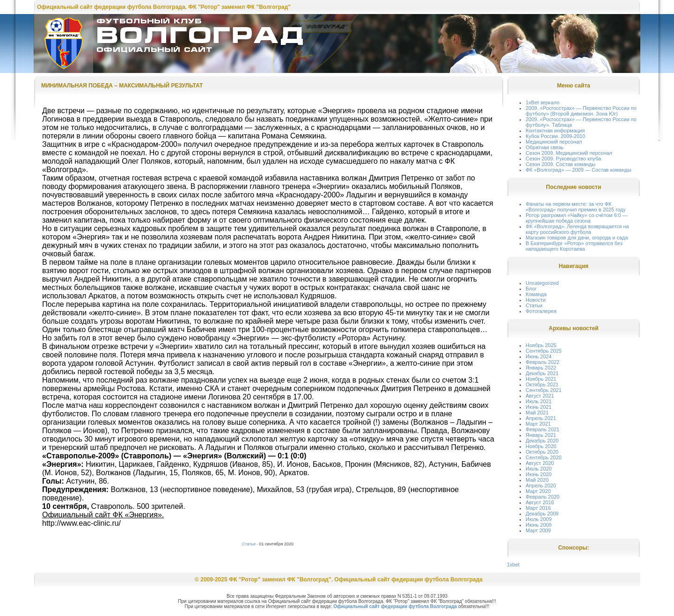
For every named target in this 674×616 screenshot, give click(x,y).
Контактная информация (555, 130)
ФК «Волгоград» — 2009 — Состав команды (579, 170)
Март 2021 (538, 424)
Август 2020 (540, 463)
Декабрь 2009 (542, 514)
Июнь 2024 (539, 356)
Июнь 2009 (539, 525)
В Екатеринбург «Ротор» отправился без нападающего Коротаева (574, 246)
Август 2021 (540, 396)
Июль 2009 (539, 519)
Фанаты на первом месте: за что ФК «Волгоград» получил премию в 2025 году (576, 207)
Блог (531, 289)
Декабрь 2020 (542, 441)
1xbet (513, 565)
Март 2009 (538, 530)
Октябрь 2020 (542, 452)
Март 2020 (538, 491)
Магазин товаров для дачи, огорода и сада (577, 238)
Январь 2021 (541, 435)
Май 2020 (537, 480)
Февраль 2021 (542, 429)
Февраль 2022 (542, 362)
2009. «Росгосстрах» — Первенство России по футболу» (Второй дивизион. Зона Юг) (581, 111)
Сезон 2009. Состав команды (560, 164)
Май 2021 (537, 413)
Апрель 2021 (541, 418)
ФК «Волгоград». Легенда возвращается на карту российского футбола (577, 229)
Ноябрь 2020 (541, 446)
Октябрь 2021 (542, 384)
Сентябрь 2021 (544, 390)
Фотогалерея (541, 311)
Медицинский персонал (554, 142)
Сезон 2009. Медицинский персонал (569, 153)
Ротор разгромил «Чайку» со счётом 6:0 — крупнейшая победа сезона (577, 218)
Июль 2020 (539, 469)
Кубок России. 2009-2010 (555, 136)
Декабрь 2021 (542, 373)
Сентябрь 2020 (544, 457)
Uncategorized (542, 283)
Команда (536, 294)
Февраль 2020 (542, 497)
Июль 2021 (539, 401)
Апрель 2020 (541, 486)
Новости (536, 300)
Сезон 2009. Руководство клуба (563, 159)
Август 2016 (540, 502)
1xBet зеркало (542, 102)
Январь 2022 (541, 368)
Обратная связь (545, 147)
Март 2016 (538, 508)
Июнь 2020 (539, 474)
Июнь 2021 (539, 407)
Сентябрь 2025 (544, 351)
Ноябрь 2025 (541, 345)
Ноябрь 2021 (541, 379)
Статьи (249, 544)
